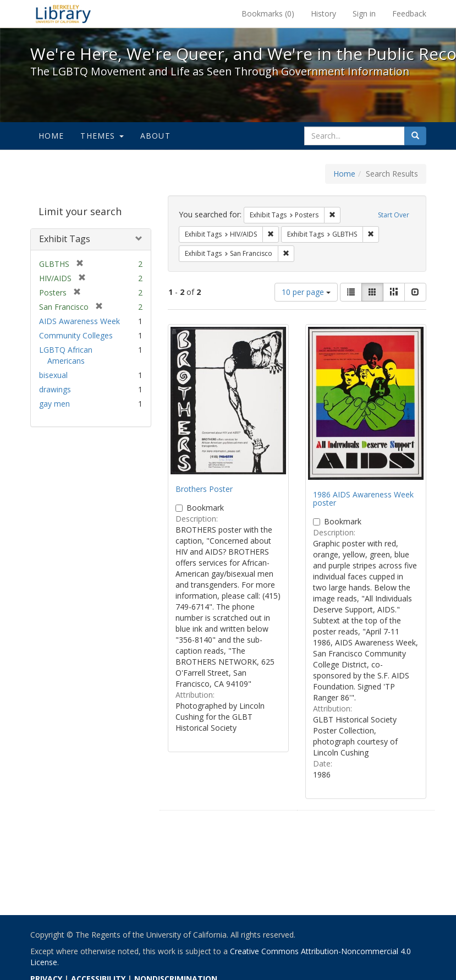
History (323, 13)
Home (51, 136)
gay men (54, 404)
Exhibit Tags (65, 239)
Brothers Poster (204, 489)
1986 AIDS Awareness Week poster (363, 499)
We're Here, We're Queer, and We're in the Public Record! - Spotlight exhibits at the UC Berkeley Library (63, 14)
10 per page (306, 292)
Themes (102, 136)
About (155, 136)
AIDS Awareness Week (79, 321)
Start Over (394, 215)
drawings (55, 389)
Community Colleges (76, 335)
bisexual (53, 375)
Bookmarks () (268, 13)
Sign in (364, 13)
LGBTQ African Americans (66, 355)
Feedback (409, 13)
